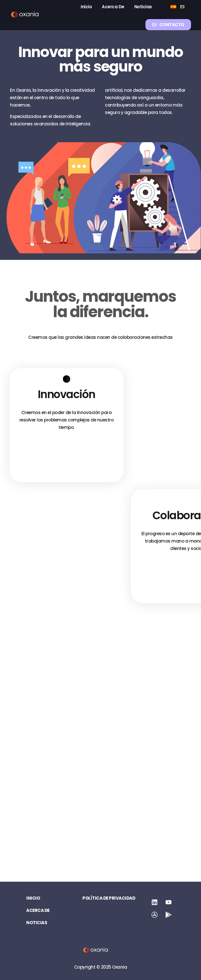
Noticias (143, 7)
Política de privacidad (109, 898)
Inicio (86, 7)
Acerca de (113, 7)
